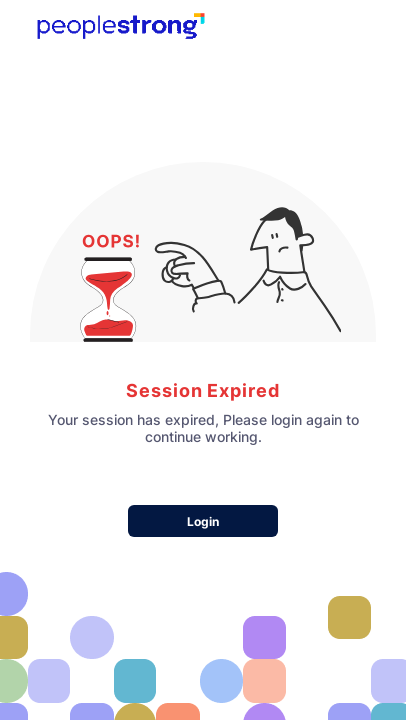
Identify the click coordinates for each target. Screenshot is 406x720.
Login (203, 521)
